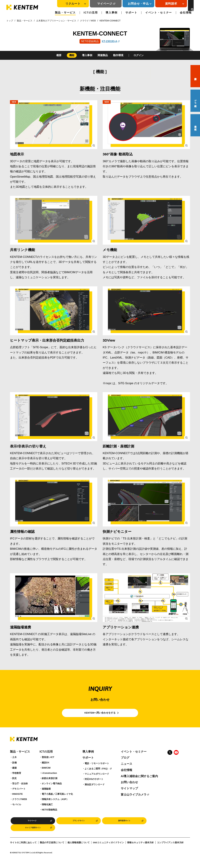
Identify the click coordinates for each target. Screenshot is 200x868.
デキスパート (19, 795)
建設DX (45, 769)
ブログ (125, 764)
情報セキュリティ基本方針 (140, 851)
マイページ (101, 4)
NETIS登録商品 (49, 816)
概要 (59, 55)
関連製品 (103, 55)
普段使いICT (48, 764)
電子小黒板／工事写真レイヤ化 (57, 800)
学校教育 (17, 779)
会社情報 (186, 13)
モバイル (17, 811)
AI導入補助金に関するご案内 (139, 782)
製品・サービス (65, 13)
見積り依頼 (195, 125)
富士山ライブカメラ (134, 801)
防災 (14, 785)
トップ (10, 21)
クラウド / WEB (88, 21)
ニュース (127, 770)
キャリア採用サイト (33, 836)
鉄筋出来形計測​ (50, 785)
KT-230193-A (109, 41)
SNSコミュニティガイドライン (108, 851)
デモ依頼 (195, 101)
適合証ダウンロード (95, 791)
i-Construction (49, 779)
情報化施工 (47, 811)
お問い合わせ (129, 789)
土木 (14, 764)
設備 (14, 769)
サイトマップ (129, 795)
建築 (14, 774)
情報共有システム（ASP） (55, 806)
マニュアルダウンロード (97, 780)
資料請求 (195, 76)
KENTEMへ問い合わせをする (100, 716)
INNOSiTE (17, 800)
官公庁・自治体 (20, 790)
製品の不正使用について (52, 851)
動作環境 (118, 55)
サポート (131, 13)
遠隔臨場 (46, 795)
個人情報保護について (79, 851)
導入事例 (112, 13)
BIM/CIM (46, 774)
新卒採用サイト (124, 828)
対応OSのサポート (94, 785)
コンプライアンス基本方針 (170, 851)
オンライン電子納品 (52, 790)
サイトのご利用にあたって (23, 851)
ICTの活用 (91, 13)
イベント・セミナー (159, 13)
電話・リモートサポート (97, 770)
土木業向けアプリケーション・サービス (56, 21)
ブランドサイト (79, 828)
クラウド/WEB (20, 806)
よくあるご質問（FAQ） (97, 775)
